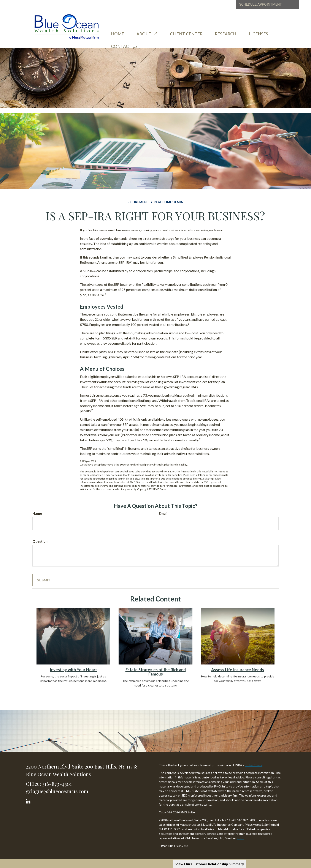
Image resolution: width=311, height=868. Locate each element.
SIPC (240, 838)
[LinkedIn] (29, 800)
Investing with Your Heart (73, 670)
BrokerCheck (254, 765)
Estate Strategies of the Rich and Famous (156, 672)
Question (40, 541)
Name (37, 513)
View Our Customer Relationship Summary (210, 864)
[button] (152, 31)
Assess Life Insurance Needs (238, 670)
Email (163, 513)
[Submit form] (44, 580)
